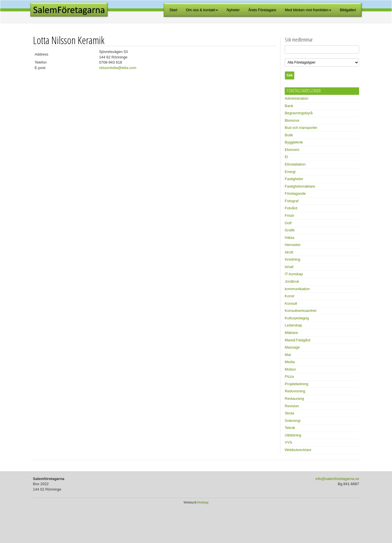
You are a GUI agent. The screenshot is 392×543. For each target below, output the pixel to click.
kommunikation (297, 289)
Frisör (289, 216)
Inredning (292, 259)
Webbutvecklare (298, 450)
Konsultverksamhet (301, 311)
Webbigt (203, 502)
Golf (288, 223)
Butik (289, 135)
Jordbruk (292, 281)
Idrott (289, 252)
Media (290, 362)
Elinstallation (295, 164)
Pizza (289, 376)
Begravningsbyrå (299, 113)
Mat (288, 355)
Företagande (295, 193)
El (286, 157)
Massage (292, 347)
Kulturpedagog (297, 318)
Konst (289, 296)
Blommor (292, 120)
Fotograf (292, 201)
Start (173, 10)
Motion (290, 369)
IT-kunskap (294, 274)
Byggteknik (294, 142)
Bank (289, 106)
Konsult (291, 303)
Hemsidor (293, 245)
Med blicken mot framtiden (308, 10)
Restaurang (294, 399)
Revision (292, 406)
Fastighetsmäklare (300, 186)
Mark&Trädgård (298, 340)
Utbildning (293, 435)
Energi (290, 172)
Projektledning (296, 384)
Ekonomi (292, 150)
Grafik (290, 230)
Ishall (289, 267)
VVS (288, 442)
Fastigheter (294, 179)
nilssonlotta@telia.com (118, 68)
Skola (289, 413)
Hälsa (289, 238)
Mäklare (291, 333)
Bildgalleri (348, 10)
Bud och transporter (301, 128)
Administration (296, 98)
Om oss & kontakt (202, 10)
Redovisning (295, 391)
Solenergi (293, 421)
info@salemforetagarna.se (337, 479)
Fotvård (291, 208)
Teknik (290, 428)
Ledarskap (293, 325)
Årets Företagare (262, 10)
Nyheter (233, 10)
